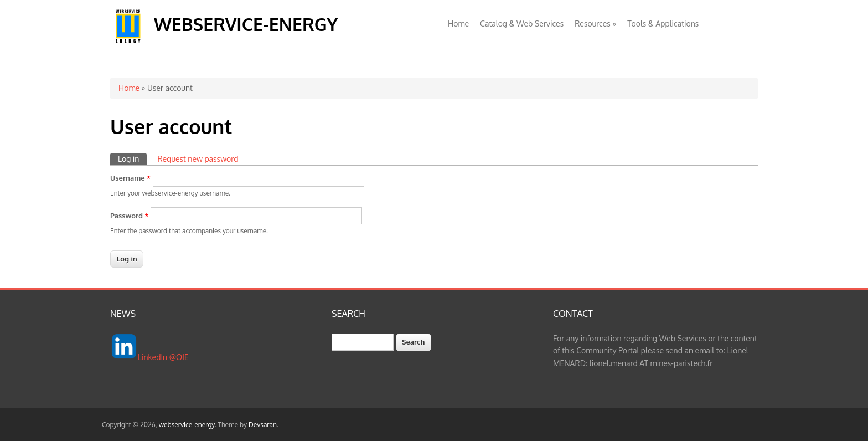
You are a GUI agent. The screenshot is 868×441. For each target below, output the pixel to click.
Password (130, 216)
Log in (132, 158)
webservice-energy (246, 24)
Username (130, 178)
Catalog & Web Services (522, 24)
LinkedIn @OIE (163, 357)
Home (458, 24)
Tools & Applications (663, 24)
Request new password (198, 159)
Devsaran (263, 425)
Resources (595, 24)
